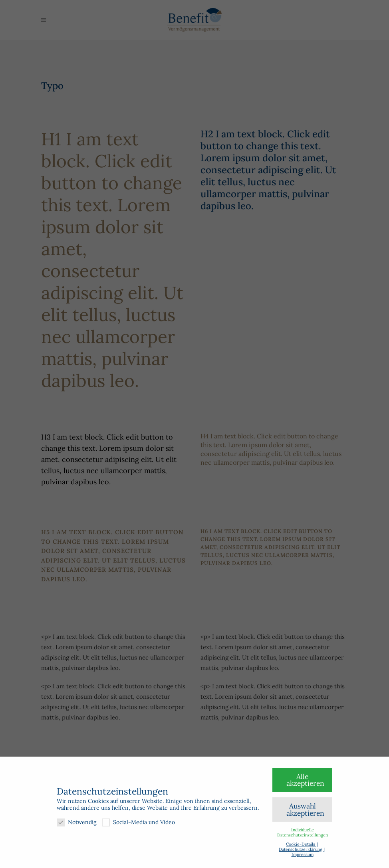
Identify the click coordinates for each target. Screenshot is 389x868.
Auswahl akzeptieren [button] (305, 810)
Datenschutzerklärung (301, 849)
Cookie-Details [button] (301, 844)
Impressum (303, 854)
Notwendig (77, 822)
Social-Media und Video (138, 822)
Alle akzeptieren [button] (305, 780)
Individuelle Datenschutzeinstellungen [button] (303, 832)
